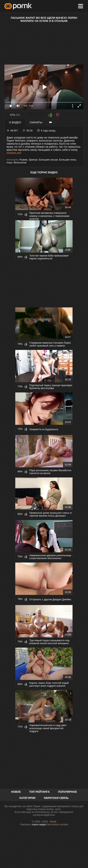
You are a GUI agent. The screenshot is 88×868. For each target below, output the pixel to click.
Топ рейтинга (40, 792)
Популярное (67, 792)
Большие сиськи (48, 160)
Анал (9, 163)
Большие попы (68, 160)
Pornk (53, 822)
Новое (16, 792)
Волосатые (20, 163)
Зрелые (33, 160)
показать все (14, 153)
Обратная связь (56, 798)
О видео (15, 122)
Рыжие (23, 160)
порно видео (39, 824)
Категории (27, 798)
